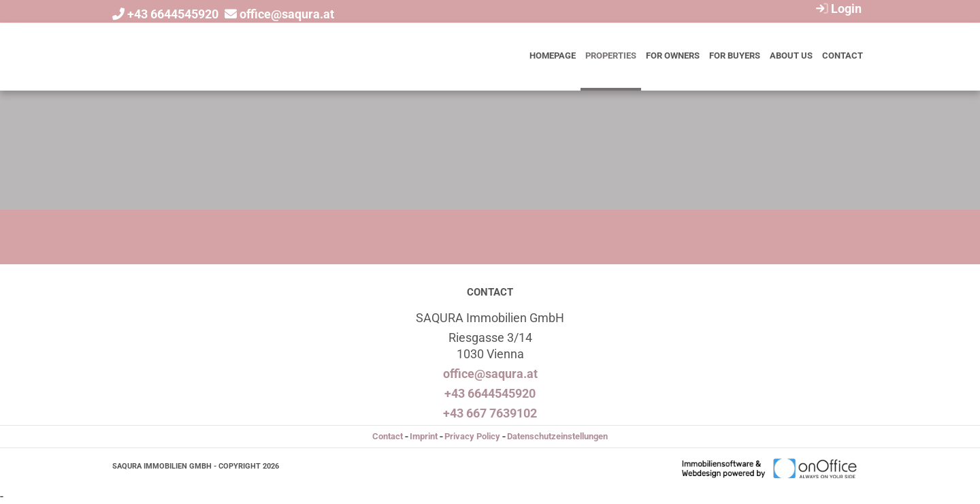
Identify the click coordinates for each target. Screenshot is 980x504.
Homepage (553, 56)
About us (791, 56)
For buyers (735, 56)
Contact (843, 56)
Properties (611, 56)
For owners (673, 56)
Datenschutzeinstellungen (557, 436)
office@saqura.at (287, 14)
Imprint (424, 436)
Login (837, 9)
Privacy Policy (472, 436)
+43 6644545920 (173, 14)
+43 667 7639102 (490, 413)
